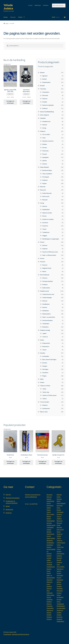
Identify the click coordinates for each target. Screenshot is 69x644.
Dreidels (45, 102)
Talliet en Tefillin (45, 386)
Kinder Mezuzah (47, 193)
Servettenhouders (48, 320)
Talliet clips (46, 392)
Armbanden (46, 356)
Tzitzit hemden (45, 402)
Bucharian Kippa (47, 170)
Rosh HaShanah (45, 275)
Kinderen (45, 108)
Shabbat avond (44, 291)
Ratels (44, 271)
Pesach (42, 242)
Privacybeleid (7, 634)
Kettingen (45, 369)
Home (7, 23)
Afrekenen (46, 5)
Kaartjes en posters (48, 141)
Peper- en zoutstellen (49, 317)
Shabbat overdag (45, 330)
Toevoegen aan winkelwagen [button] (10, 102)
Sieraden (43, 353)
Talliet (44, 389)
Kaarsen (45, 125)
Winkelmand (38, 5)
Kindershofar (46, 343)
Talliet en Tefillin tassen (49, 395)
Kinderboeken (46, 82)
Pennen (45, 148)
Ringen (44, 376)
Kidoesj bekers (47, 314)
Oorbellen (45, 373)
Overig (44, 128)
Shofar (42, 340)
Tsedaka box (46, 232)
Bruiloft (42, 86)
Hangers (45, 366)
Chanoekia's (46, 92)
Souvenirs (45, 226)
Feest (44, 138)
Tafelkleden (46, 324)
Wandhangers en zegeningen (51, 239)
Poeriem (43, 262)
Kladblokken (46, 209)
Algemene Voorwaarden (13, 498)
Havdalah (43, 118)
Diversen (45, 99)
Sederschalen (46, 288)
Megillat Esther (47, 268)
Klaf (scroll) (46, 196)
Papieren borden (47, 213)
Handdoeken (46, 304)
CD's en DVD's (46, 134)
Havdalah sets (46, 121)
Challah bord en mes (48, 294)
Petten (44, 216)
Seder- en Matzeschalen (49, 255)
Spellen (45, 161)
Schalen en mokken (48, 219)
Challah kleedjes (47, 298)
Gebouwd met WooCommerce (21, 634)
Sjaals (42, 379)
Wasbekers (45, 327)
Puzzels (45, 154)
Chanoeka (43, 89)
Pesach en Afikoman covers (50, 252)
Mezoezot (43, 190)
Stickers (45, 164)
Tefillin (44, 399)
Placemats (45, 151)
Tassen (44, 229)
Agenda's (45, 76)
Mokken (45, 144)
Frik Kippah (46, 177)
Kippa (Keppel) (45, 167)
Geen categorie (45, 115)
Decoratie (45, 95)
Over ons (13, 17)
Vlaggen (45, 236)
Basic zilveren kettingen (49, 359)
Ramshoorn (46, 346)
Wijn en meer (44, 412)
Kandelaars (46, 311)
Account (30, 5)
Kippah (44, 183)
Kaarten (45, 206)
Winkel (20, 17)
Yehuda (6, 17)
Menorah (43, 187)
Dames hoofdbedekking (47, 112)
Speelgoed (45, 157)
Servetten (45, 223)
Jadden (44, 333)
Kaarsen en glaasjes (48, 105)
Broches (45, 363)
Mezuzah (45, 200)
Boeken (42, 73)
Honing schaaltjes (48, 281)
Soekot (42, 382)
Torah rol (45, 337)
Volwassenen (46, 408)
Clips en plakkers (47, 174)
